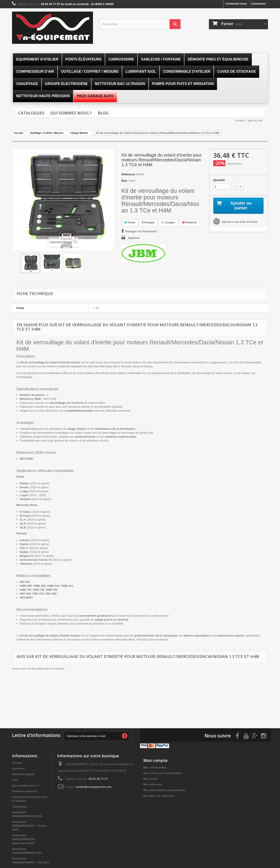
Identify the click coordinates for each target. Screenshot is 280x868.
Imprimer (134, 238)
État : (125, 181)
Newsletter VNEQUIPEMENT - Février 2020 (29, 826)
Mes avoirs (151, 779)
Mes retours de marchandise (163, 773)
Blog (103, 113)
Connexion (258, 4)
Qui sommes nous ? (71, 113)
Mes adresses (153, 784)
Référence (128, 174)
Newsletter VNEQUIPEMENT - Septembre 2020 (24, 839)
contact (240, 120)
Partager (148, 222)
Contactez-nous (236, 4)
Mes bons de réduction (159, 796)
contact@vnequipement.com (94, 787)
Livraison (18, 768)
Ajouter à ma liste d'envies (239, 222)
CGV (15, 780)
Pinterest (189, 222)
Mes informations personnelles (164, 790)
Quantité (219, 180)
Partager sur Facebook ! (142, 231)
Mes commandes (155, 767)
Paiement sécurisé (24, 791)
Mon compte (155, 760)
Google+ (169, 222)
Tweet (130, 222)
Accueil (17, 763)
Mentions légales (24, 774)
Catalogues (31, 113)
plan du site (255, 120)
